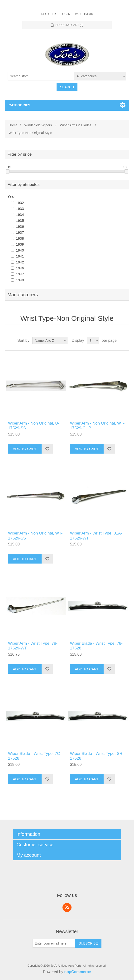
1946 (20, 268)
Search (67, 87)
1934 (20, 215)
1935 (20, 220)
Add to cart (25, 449)
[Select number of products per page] (93, 341)
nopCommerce (77, 972)
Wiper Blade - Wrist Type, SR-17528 (97, 756)
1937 (20, 232)
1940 (20, 250)
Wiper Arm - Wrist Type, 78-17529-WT (33, 646)
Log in (65, 14)
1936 (20, 226)
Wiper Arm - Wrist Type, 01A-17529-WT (96, 536)
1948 (20, 280)
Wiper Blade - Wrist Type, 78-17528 (96, 646)
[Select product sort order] (50, 341)
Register (49, 14)
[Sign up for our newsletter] (54, 943)
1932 (20, 203)
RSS (67, 907)
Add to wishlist (47, 449)
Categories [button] (19, 105)
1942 (20, 262)
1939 (20, 244)
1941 (20, 256)
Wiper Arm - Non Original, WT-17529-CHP (97, 426)
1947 (20, 274)
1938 (20, 238)
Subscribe (88, 943)
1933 (20, 209)
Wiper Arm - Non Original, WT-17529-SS (35, 536)
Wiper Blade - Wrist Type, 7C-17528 (35, 756)
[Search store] (41, 76)
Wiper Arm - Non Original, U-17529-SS (34, 426)
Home (13, 125)
